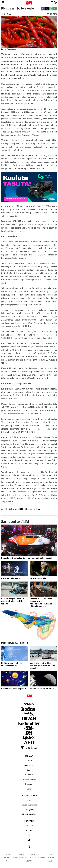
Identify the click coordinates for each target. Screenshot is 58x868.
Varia (29, 789)
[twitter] (47, 9)
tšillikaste (37, 509)
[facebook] (43, 9)
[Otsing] (52, 3)
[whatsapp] (51, 9)
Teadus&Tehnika (29, 779)
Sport (29, 770)
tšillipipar (28, 509)
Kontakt (29, 830)
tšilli (21, 509)
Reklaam (29, 825)
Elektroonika (29, 765)
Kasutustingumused (29, 805)
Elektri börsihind (29, 814)
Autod (29, 761)
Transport (29, 784)
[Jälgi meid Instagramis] (29, 835)
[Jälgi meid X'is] (29, 847)
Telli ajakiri (29, 809)
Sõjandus (29, 775)
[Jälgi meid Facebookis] (29, 841)
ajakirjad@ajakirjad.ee (21, 858)
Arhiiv (29, 800)
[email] (55, 9)
